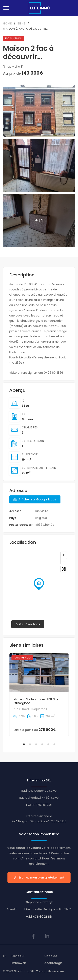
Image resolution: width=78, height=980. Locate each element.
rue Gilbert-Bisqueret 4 (31, 709)
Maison (27, 419)
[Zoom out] (64, 561)
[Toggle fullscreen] (64, 569)
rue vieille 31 (13, 67)
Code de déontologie (53, 960)
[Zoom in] (64, 555)
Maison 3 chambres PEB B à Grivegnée (36, 701)
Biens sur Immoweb (19, 960)
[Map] (39, 590)
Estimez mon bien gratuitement (39, 878)
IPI (5, 956)
